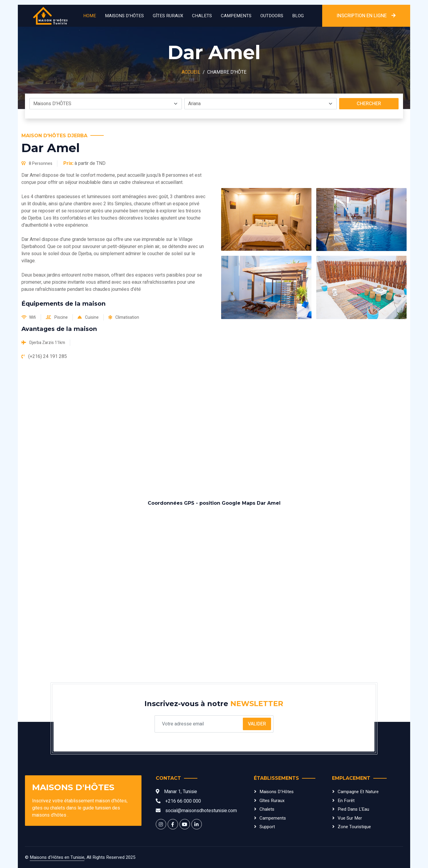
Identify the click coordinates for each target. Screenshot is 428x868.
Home (90, 16)
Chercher (369, 104)
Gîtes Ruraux (168, 16)
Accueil (191, 72)
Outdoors (272, 16)
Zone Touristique (354, 827)
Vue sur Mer (350, 818)
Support (267, 827)
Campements (236, 16)
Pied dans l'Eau (353, 809)
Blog (298, 16)
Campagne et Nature (358, 792)
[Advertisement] (214, 430)
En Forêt (346, 801)
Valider (257, 724)
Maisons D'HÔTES (124, 16)
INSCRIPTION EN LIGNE (366, 16)
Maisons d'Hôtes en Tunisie (57, 857)
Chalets (202, 16)
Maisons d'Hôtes (277, 792)
